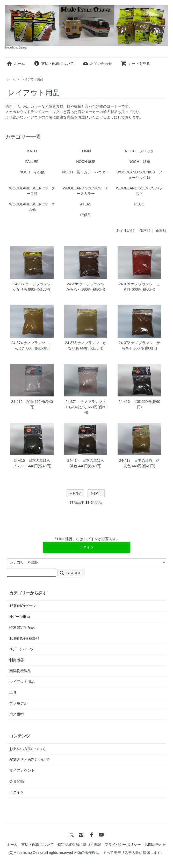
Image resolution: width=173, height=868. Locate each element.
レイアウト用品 (32, 79)
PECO (139, 204)
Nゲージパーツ (21, 649)
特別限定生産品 (22, 627)
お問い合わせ (97, 63)
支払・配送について (54, 63)
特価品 (86, 215)
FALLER (32, 162)
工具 (13, 692)
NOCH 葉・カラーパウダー (86, 172)
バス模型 (17, 714)
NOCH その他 (32, 172)
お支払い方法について (27, 749)
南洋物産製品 (20, 671)
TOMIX (86, 151)
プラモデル (18, 703)
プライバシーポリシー (123, 845)
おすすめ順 (125, 230)
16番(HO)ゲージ (23, 606)
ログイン (17, 792)
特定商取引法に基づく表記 (79, 845)
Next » (96, 493)
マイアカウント (22, 770)
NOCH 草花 (86, 162)
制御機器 (17, 660)
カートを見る (135, 63)
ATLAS (86, 204)
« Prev (75, 493)
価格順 (145, 230)
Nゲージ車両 (20, 617)
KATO (32, 151)
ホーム (16, 63)
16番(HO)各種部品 (24, 638)
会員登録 (17, 781)
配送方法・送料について (29, 760)
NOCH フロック (139, 151)
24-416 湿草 (130, 402)
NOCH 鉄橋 (139, 162)
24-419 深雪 (22, 402)
